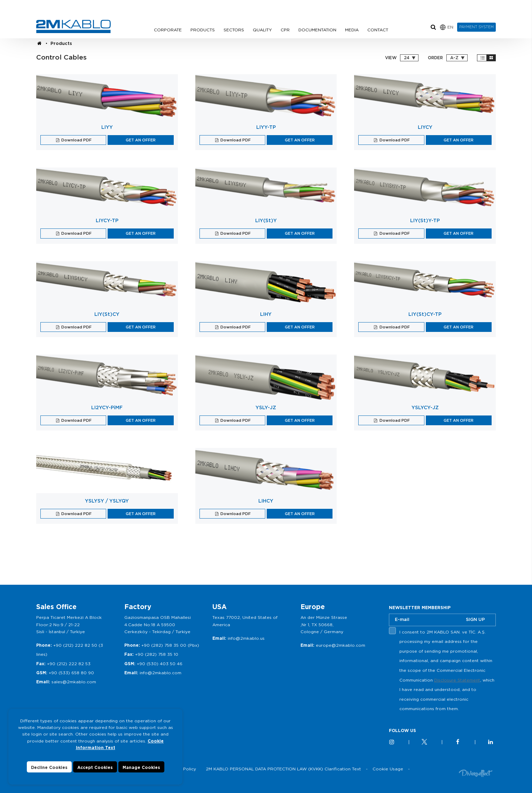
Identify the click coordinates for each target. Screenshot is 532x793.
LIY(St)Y (266, 220)
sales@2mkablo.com (74, 682)
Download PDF (76, 140)
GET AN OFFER (141, 140)
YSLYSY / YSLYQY (107, 501)
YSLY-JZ (266, 407)
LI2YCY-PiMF (107, 407)
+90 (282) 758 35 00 (164, 645)
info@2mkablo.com (161, 673)
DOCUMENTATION (317, 30)
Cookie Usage (388, 769)
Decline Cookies (49, 767)
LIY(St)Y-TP (425, 220)
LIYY (107, 127)
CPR (285, 30)
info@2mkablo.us (246, 638)
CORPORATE (168, 30)
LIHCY (266, 501)
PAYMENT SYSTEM (476, 27)
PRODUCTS (203, 30)
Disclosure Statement (457, 680)
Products (61, 43)
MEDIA (352, 30)
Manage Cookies (141, 767)
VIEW (391, 58)
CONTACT (378, 30)
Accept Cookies (95, 767)
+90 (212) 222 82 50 (75, 645)
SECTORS (234, 30)
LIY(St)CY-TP (425, 314)
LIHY (266, 314)
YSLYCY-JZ (425, 407)
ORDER (435, 58)
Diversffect (476, 773)
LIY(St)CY (107, 314)
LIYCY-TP (107, 220)
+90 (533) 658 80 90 (71, 673)
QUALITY (262, 30)
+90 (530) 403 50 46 (160, 664)
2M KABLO (73, 26)
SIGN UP (475, 619)
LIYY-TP (266, 127)
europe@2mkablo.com (341, 645)
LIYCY (425, 127)
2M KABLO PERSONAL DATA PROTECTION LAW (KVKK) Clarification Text (283, 769)
